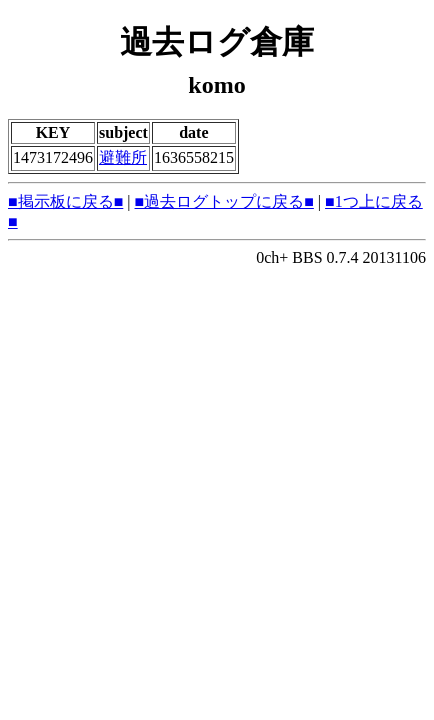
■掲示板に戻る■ (65, 201)
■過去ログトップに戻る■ (224, 201)
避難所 (123, 157)
